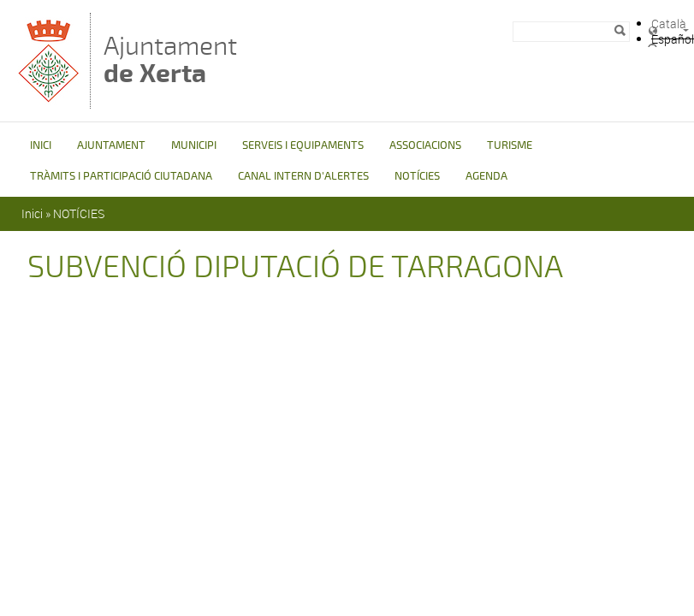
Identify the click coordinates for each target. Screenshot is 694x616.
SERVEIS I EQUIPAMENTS (303, 145)
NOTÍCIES (417, 176)
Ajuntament (170, 59)
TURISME (510, 145)
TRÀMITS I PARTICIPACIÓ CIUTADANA (121, 176)
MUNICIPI (194, 145)
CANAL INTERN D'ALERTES (303, 176)
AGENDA (486, 176)
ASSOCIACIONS (425, 145)
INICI (41, 145)
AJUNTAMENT (111, 145)
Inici (32, 213)
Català (669, 24)
